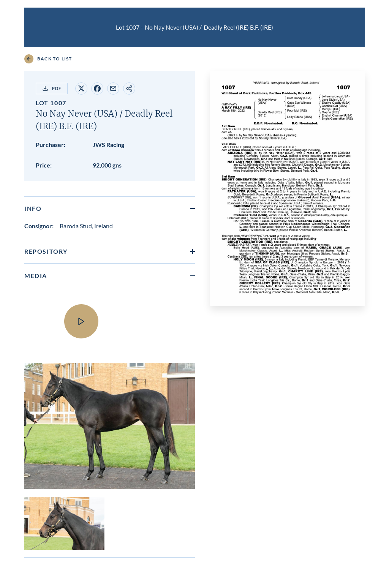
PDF (52, 89)
